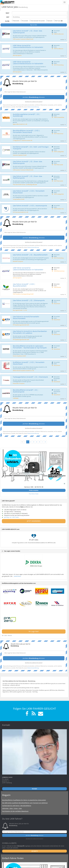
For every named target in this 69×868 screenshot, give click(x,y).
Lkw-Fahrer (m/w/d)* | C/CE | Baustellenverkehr (24, 285)
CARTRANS (16, 398)
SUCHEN (34, 25)
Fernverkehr (24, 21)
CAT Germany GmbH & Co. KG (21, 212)
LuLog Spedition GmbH (19, 199)
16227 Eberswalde (58, 165)
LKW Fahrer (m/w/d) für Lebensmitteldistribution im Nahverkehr (28, 46)
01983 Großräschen (59, 34)
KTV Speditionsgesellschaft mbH (21, 325)
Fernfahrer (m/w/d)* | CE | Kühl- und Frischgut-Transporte (31, 148)
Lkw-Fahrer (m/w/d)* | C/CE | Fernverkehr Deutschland (29, 192)
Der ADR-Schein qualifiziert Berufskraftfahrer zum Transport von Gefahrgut (25, 803)
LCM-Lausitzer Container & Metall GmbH (23, 39)
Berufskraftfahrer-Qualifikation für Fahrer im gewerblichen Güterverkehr (24, 800)
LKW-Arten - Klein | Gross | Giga (12, 808)
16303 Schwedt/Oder (59, 117)
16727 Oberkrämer (59, 134)
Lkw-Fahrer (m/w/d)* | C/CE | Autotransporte (30, 206)
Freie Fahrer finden (34, 494)
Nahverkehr (16, 21)
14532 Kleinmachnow (59, 271)
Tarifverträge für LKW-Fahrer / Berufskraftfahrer (17, 806)
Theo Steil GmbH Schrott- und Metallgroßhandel (25, 185)
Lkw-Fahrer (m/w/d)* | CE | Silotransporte (29, 300)
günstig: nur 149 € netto (11, 517)
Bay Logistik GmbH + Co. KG (20, 310)
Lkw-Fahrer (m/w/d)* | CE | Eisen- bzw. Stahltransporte (28, 32)
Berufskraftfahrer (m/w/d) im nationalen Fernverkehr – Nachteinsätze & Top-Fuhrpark (30, 347)
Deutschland (57, 304)
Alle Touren (58, 21)
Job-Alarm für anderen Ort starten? (34, 102)
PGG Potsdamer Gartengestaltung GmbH (23, 294)
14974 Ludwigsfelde (59, 152)
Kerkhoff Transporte (18, 261)
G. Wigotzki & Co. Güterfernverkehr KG (23, 140)
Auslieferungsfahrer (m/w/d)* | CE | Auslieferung (27, 115)
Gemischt (49, 21)
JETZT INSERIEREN (34, 521)
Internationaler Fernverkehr (37, 21)
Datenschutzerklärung (33, 107)
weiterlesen (18, 576)
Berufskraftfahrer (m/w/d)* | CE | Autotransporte (26, 391)
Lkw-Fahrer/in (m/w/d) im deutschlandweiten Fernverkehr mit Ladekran (30, 332)
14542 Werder (57, 287)
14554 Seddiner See (59, 209)
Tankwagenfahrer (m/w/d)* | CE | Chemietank (30, 377)
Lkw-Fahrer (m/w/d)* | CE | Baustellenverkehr (30, 255)
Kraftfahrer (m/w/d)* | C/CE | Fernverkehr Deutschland (29, 363)
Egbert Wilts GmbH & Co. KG (20, 124)
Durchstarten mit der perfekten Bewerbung (15, 811)
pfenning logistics (17, 55)
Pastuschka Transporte (19, 383)
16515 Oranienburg (59, 65)
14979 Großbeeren (58, 49)
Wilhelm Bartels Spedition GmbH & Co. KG (23, 371)
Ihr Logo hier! (34, 631)
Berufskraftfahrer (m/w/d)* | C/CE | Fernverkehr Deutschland (26, 131)
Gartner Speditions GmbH (19, 356)
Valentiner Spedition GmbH (20, 155)
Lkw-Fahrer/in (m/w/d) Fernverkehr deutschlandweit (26, 317)
